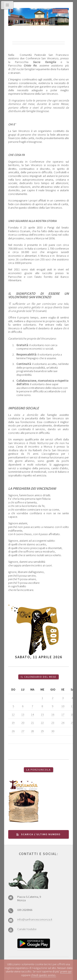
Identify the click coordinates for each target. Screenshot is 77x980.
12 (13, 714)
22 (42, 723)
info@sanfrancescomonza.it (35, 919)
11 (72, 706)
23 (53, 723)
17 (63, 714)
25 (72, 723)
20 (23, 723)
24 (63, 723)
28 (32, 731)
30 (53, 731)
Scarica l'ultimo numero (41, 834)
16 (53, 714)
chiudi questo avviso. (43, 975)
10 (63, 706)
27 (23, 731)
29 (42, 731)
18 (72, 714)
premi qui (66, 971)
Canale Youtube (27, 929)
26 (13, 731)
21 (32, 723)
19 (13, 723)
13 (23, 714)
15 (42, 714)
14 (32, 714)
